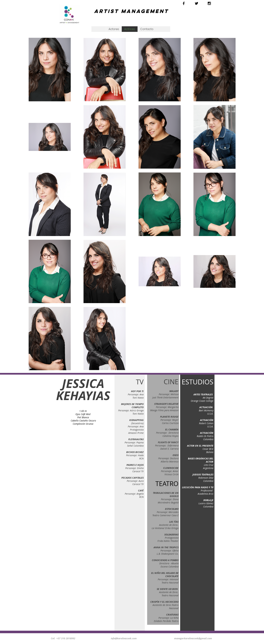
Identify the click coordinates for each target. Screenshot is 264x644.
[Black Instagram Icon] (209, 3)
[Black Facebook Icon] (184, 3)
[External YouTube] (82, 455)
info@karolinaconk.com (124, 638)
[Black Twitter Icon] (196, 3)
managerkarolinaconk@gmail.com (193, 638)
